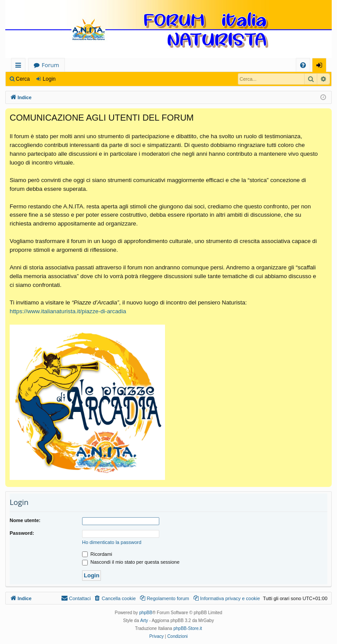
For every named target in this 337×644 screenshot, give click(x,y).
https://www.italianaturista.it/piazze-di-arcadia (68, 311)
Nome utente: (25, 520)
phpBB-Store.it (188, 628)
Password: (22, 533)
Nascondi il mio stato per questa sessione (131, 562)
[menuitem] (303, 65)
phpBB (146, 613)
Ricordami (97, 554)
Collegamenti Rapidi (20, 66)
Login (49, 79)
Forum (50, 65)
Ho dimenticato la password (112, 542)
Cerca (23, 79)
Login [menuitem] (321, 66)
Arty (144, 621)
